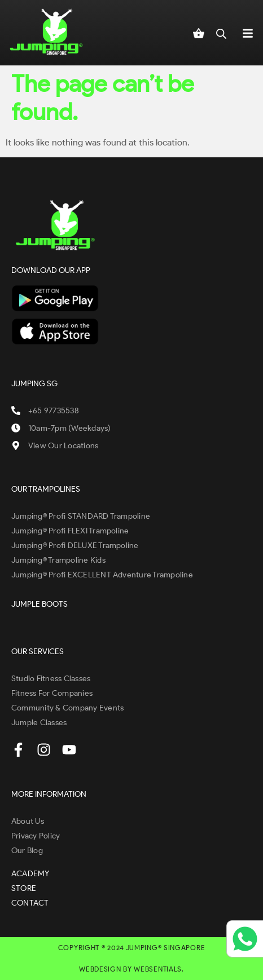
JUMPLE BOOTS (40, 604)
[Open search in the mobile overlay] (221, 33)
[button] (248, 33)
